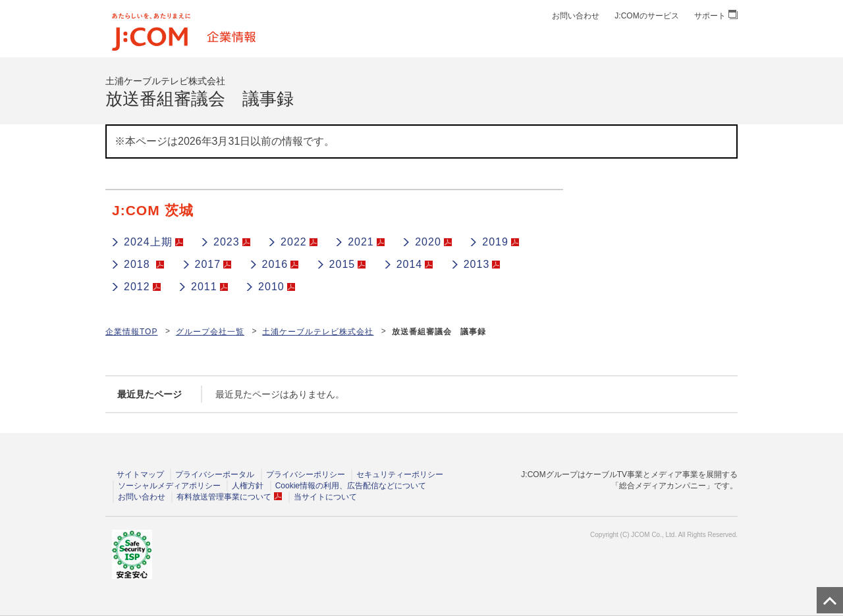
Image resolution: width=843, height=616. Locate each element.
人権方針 (248, 486)
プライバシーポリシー (306, 475)
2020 (433, 242)
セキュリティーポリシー (400, 475)
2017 (213, 264)
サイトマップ (140, 475)
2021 (366, 242)
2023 (232, 242)
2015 (348, 264)
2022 (299, 242)
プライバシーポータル (215, 475)
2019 (501, 242)
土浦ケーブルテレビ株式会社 (318, 332)
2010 (277, 287)
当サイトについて (325, 497)
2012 (142, 287)
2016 (281, 264)
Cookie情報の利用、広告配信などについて (351, 486)
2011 (209, 287)
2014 (415, 264)
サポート (716, 16)
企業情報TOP (131, 332)
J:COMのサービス (646, 16)
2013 (482, 264)
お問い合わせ (576, 16)
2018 (144, 264)
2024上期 (153, 242)
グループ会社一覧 (210, 332)
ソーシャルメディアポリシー (169, 486)
